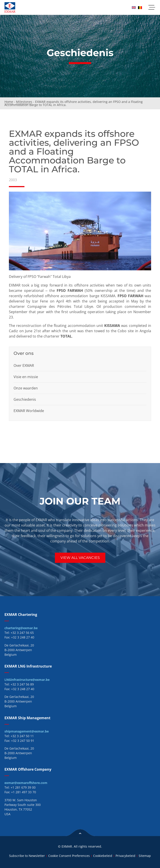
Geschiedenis (25, 399)
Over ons (24, 353)
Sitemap (145, 856)
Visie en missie (26, 377)
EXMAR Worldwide (29, 411)
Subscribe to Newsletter (27, 856)
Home (9, 102)
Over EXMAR (24, 365)
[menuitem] (134, 7)
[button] (152, 7)
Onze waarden (26, 388)
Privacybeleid (125, 856)
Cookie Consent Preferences (69, 856)
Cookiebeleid (103, 856)
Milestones (24, 102)
